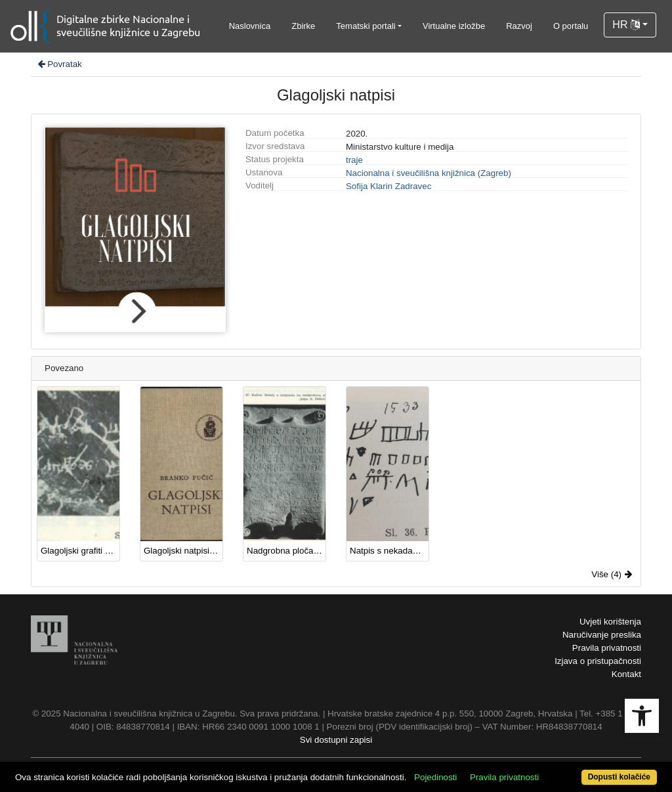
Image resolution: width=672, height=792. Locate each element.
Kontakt (626, 674)
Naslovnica (250, 26)
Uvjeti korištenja (610, 622)
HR (626, 25)
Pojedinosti (435, 777)
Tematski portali (366, 26)
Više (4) (612, 574)
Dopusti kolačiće (619, 777)
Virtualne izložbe (454, 26)
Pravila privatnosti (607, 648)
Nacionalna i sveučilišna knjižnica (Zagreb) (429, 173)
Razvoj (519, 26)
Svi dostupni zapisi (336, 740)
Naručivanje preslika (602, 635)
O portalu (571, 26)
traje (354, 160)
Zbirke (303, 26)
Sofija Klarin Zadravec (388, 186)
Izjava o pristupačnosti (598, 661)
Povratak (59, 64)
